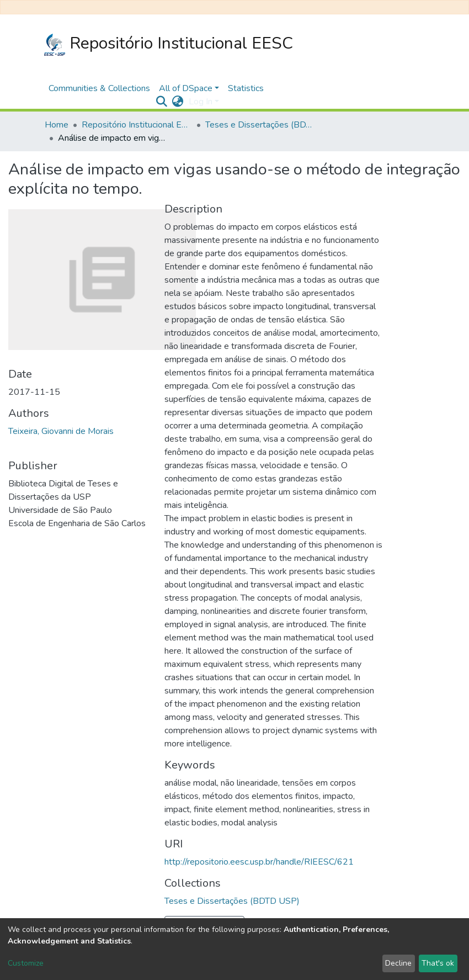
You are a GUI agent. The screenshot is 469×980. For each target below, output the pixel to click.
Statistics (246, 88)
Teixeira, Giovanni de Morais (61, 431)
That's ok (438, 963)
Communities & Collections (99, 88)
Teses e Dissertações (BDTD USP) (260, 125)
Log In (201, 102)
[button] (177, 102)
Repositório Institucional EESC (169, 44)
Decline (398, 963)
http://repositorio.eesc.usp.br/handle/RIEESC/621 (259, 862)
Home (57, 125)
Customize (26, 963)
